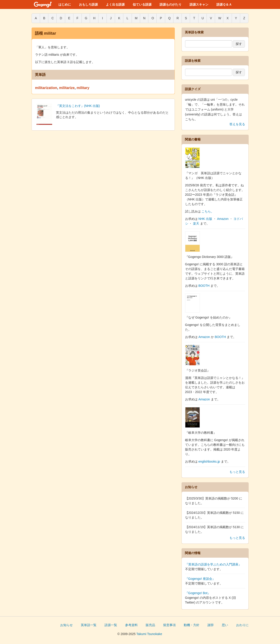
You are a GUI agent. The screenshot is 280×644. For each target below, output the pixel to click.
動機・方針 (192, 625)
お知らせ (66, 625)
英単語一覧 (89, 625)
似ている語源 (142, 4)
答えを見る (237, 124)
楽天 (196, 223)
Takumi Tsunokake (149, 634)
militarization (46, 88)
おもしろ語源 (88, 4)
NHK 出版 (205, 219)
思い (225, 625)
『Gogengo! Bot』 (198, 593)
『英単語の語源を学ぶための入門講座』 (213, 564)
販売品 (150, 625)
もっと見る (237, 472)
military (83, 88)
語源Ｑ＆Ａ (224, 4)
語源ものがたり (171, 4)
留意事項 (169, 625)
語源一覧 (111, 625)
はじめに (65, 4)
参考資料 (131, 625)
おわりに (242, 625)
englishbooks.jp (209, 461)
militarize (67, 88)
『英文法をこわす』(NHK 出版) (78, 106)
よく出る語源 (115, 4)
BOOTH (204, 286)
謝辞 (211, 625)
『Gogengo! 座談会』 (200, 579)
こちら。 (208, 211)
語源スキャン (199, 4)
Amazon (223, 219)
